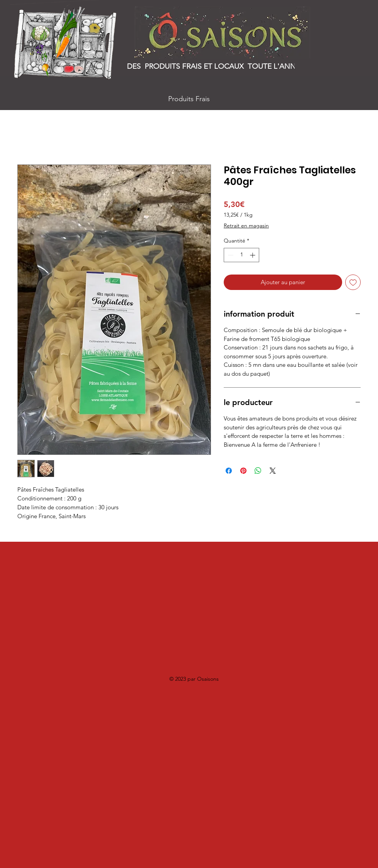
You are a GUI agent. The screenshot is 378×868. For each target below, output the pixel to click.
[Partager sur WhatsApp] (258, 471)
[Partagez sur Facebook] (229, 471)
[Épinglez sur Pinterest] (243, 471)
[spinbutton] (241, 255)
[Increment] (253, 255)
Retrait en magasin (246, 225)
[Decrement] (230, 255)
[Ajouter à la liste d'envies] (353, 282)
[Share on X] (273, 471)
